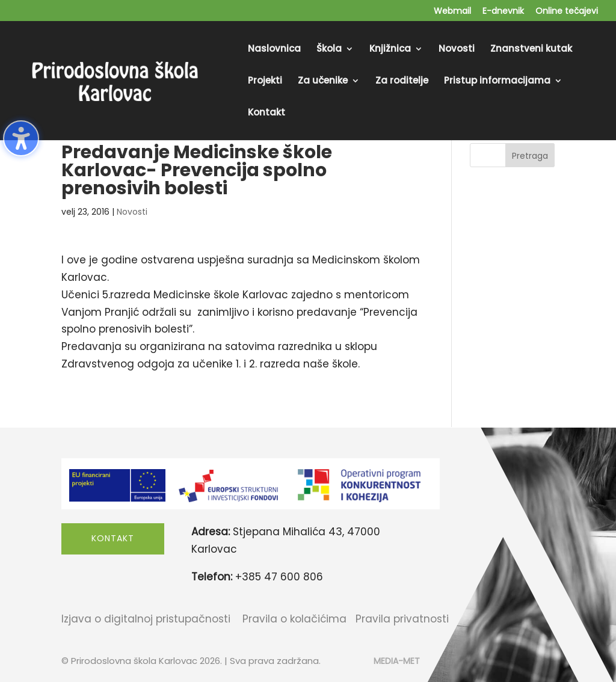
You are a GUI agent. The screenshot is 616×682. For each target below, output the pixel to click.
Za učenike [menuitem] (323, 81)
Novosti (132, 212)
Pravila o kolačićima (294, 619)
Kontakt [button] (113, 538)
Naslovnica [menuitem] (274, 50)
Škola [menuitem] (329, 50)
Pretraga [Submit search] (530, 156)
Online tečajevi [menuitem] (567, 12)
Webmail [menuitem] (452, 12)
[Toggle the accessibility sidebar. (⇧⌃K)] (21, 138)
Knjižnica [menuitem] (390, 50)
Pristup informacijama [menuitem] (497, 81)
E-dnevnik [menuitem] (503, 12)
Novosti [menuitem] (457, 50)
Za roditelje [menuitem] (402, 81)
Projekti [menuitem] (265, 81)
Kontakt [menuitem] (266, 113)
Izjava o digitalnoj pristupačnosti (146, 619)
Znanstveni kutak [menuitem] (531, 50)
